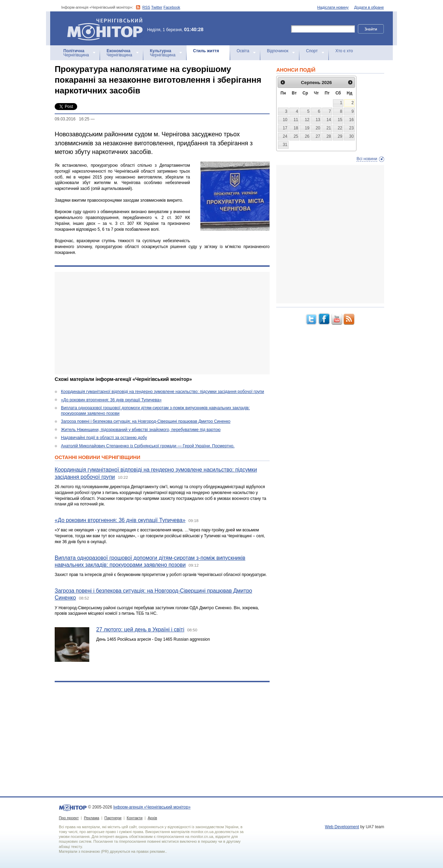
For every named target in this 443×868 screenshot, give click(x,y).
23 (351, 128)
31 (285, 145)
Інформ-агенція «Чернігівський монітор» (107, 28)
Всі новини (367, 159)
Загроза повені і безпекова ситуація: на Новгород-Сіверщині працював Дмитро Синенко (146, 421)
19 (307, 128)
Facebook (172, 7)
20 (318, 128)
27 (318, 136)
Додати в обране (369, 7)
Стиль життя (206, 51)
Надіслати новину (333, 7)
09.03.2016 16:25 (72, 119)
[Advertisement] (162, 323)
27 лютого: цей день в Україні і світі (140, 629)
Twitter (157, 7)
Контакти (135, 818)
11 (296, 120)
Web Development (342, 827)
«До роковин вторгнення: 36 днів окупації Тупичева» (111, 400)
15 (340, 120)
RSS (146, 7)
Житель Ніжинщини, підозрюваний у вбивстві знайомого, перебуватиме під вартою (141, 430)
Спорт (312, 51)
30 (351, 136)
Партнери (113, 818)
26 (307, 136)
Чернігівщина (76, 53)
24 (285, 136)
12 (307, 120)
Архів (152, 818)
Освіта (243, 51)
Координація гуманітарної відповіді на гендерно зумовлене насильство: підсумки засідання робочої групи (162, 392)
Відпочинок (278, 51)
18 (296, 128)
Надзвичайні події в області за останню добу (104, 438)
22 (340, 128)
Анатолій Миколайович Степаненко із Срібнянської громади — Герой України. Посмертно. (148, 446)
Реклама (91, 818)
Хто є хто (344, 51)
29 (340, 136)
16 (351, 120)
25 (296, 136)
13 (318, 120)
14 (329, 120)
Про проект (69, 818)
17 (285, 128)
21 (329, 128)
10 (285, 120)
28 (329, 136)
